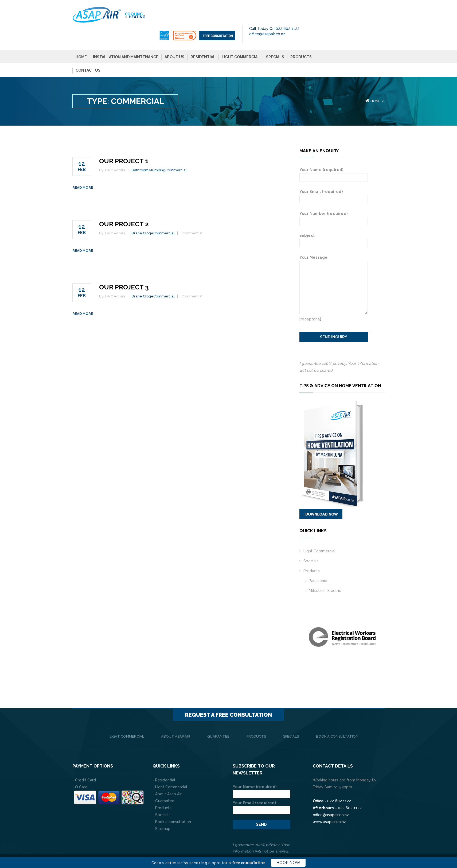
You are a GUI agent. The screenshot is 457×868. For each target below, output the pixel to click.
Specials (275, 38)
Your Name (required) (334, 155)
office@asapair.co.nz (347, 15)
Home (81, 38)
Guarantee (218, 718)
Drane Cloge (142, 215)
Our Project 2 (124, 206)
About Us (174, 38)
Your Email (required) (334, 177)
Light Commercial (241, 38)
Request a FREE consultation (228, 696)
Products (301, 38)
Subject (334, 221)
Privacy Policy (372, 847)
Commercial (176, 152)
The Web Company (147, 847)
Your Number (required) (334, 199)
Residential (203, 38)
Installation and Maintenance (126, 38)
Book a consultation (337, 718)
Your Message (334, 242)
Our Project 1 (124, 143)
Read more (83, 169)
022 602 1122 (368, 10)
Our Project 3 (124, 269)
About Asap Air (176, 718)
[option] (342, 619)
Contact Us (88, 52)
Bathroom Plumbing (149, 152)
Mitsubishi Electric (325, 572)
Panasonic (318, 562)
